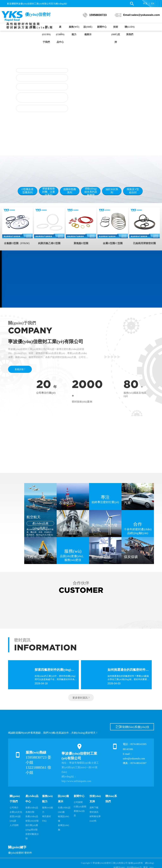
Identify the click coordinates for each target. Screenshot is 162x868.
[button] (89, 145)
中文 (145, 4)
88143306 (128, 749)
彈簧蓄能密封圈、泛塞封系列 (49, 192)
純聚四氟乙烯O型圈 (49, 243)
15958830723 (98, 15)
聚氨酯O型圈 (81, 243)
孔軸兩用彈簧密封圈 (144, 243)
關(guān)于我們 (22, 323)
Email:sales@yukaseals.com (142, 15)
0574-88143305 (138, 744)
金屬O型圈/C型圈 (113, 243)
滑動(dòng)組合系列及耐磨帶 (91, 192)
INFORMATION (45, 648)
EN (153, 4)
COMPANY (30, 330)
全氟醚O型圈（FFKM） (18, 243)
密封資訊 (22, 640)
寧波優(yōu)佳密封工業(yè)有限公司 (46, 341)
